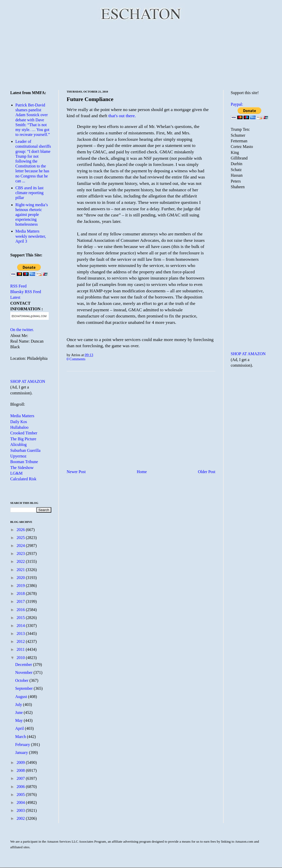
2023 (21, 553)
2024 (21, 546)
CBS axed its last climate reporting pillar (29, 193)
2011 (21, 649)
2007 (21, 778)
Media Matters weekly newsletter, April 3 (31, 236)
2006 (21, 787)
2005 (21, 795)
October (22, 680)
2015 (21, 618)
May (19, 720)
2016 (21, 610)
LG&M (16, 473)
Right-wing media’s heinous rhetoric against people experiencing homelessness (32, 215)
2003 (21, 810)
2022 (21, 561)
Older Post (207, 472)
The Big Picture (23, 439)
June (19, 712)
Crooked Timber (24, 433)
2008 (21, 770)
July (19, 705)
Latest (15, 297)
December (24, 665)
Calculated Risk (23, 479)
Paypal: (237, 104)
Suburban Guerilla (25, 450)
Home (142, 472)
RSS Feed (18, 286)
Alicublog (18, 445)
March (21, 737)
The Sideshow (22, 468)
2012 (21, 641)
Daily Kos (19, 422)
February (23, 745)
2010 (21, 658)
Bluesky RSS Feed (26, 292)
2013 (21, 633)
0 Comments (76, 359)
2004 (21, 802)
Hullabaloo (19, 427)
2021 (21, 570)
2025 (21, 538)
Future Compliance (90, 99)
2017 (21, 601)
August (22, 697)
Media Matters (22, 416)
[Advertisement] (141, 55)
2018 (21, 593)
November (24, 672)
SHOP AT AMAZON (28, 381)
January (22, 752)
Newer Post (76, 472)
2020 (21, 578)
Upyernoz (18, 456)
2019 (21, 586)
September (24, 688)
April (20, 728)
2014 (21, 626)
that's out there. (122, 116)
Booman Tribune (24, 462)
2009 (21, 762)
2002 (21, 818)
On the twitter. (22, 330)
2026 (21, 530)
